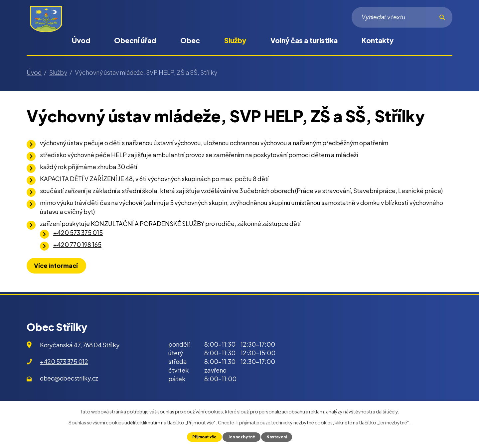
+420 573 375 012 (64, 361)
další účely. (388, 411)
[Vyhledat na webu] (402, 17)
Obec (190, 40)
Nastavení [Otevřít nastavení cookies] (279, 437)
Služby (235, 40)
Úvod (81, 40)
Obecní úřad (135, 40)
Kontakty (378, 40)
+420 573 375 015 (78, 232)
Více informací (58, 265)
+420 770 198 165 (77, 244)
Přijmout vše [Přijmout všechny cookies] (202, 437)
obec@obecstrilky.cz (69, 378)
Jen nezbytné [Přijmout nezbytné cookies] (242, 437)
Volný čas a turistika (304, 40)
